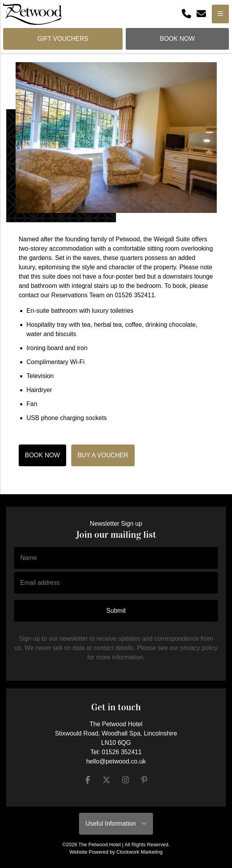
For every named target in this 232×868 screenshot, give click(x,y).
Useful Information (116, 824)
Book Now (177, 39)
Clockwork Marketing (140, 852)
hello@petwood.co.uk (116, 761)
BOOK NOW (42, 455)
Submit (116, 611)
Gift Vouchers (63, 39)
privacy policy (199, 648)
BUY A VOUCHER (103, 455)
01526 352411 (122, 752)
